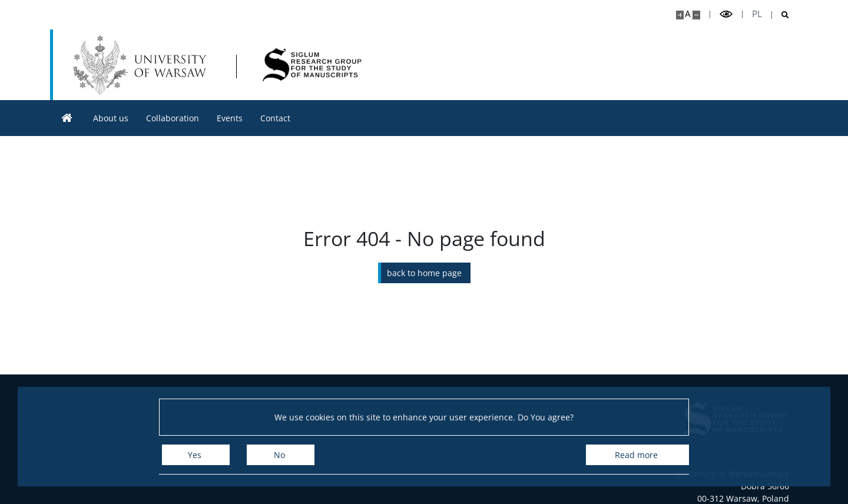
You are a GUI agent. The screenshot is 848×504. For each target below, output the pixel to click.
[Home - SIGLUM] (312, 65)
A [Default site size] (688, 14)
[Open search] (781, 15)
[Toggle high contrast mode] (726, 14)
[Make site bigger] (680, 15)
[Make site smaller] (696, 15)
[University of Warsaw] (143, 65)
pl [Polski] (757, 14)
